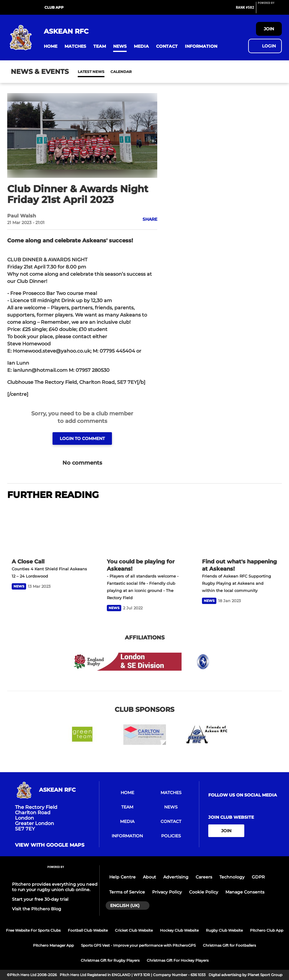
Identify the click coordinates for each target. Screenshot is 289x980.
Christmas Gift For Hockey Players (178, 960)
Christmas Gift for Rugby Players (110, 960)
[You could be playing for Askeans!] (144, 530)
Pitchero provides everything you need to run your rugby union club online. (55, 887)
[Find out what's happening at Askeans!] (240, 530)
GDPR (258, 877)
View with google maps (50, 845)
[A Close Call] (49, 530)
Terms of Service (127, 892)
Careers (204, 877)
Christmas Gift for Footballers (229, 945)
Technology (232, 877)
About (149, 877)
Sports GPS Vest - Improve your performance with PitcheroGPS (138, 945)
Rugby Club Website (224, 930)
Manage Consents (245, 892)
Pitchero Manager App (53, 945)
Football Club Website (88, 930)
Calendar (106, 72)
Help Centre (122, 877)
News (84, 72)
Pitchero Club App (267, 930)
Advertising (176, 877)
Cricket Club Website (134, 930)
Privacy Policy (167, 892)
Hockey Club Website (179, 930)
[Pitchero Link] (270, 10)
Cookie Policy (204, 892)
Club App (54, 7)
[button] (51, 46)
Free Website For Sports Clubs (33, 930)
